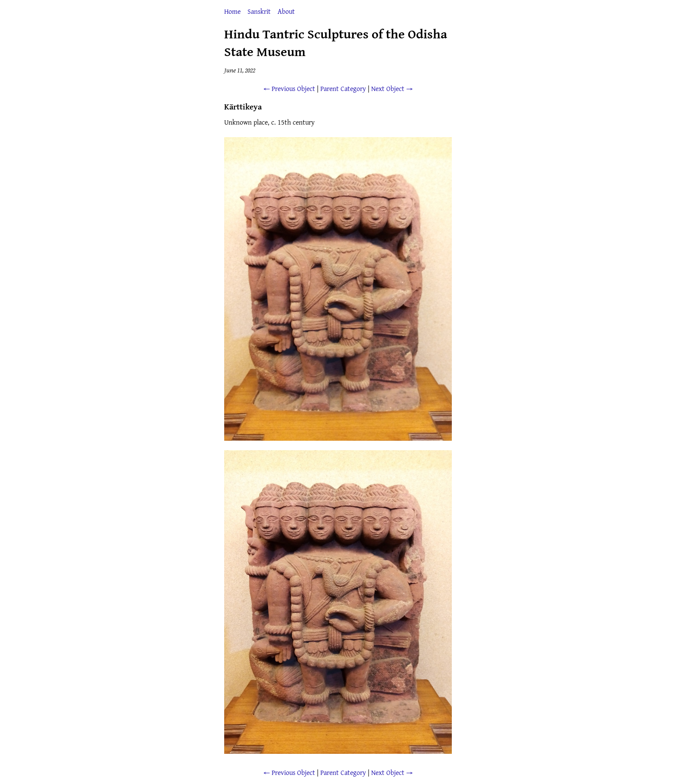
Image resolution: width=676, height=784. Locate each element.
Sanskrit (259, 11)
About (286, 11)
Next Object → (392, 88)
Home (232, 11)
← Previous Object (289, 88)
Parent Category (343, 88)
